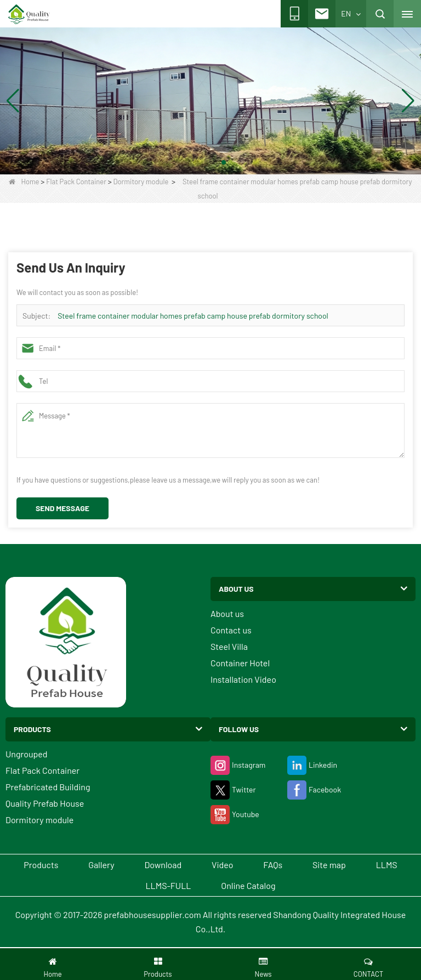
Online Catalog (248, 885)
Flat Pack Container (76, 182)
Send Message (62, 508)
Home (24, 182)
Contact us (231, 630)
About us (227, 613)
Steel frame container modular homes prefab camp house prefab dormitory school (193, 316)
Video (223, 865)
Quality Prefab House (45, 803)
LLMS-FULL (169, 885)
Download (163, 865)
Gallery (101, 865)
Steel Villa (229, 646)
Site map (329, 865)
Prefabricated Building (48, 787)
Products (41, 865)
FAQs (273, 865)
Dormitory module (141, 182)
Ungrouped (27, 754)
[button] (197, 162)
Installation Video (243, 679)
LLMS (387, 865)
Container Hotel (240, 663)
